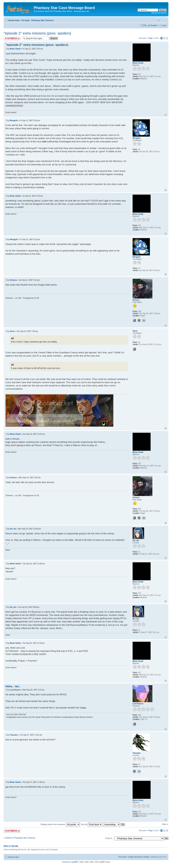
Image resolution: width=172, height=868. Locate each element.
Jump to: (109, 838)
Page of (153, 38)
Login (164, 25)
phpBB (75, 862)
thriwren (13, 280)
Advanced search (159, 13)
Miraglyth (14, 120)
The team (122, 857)
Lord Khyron (15, 690)
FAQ (144, 25)
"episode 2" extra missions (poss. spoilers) (37, 33)
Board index (14, 20)
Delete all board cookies (139, 857)
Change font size (164, 20)
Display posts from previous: (60, 824)
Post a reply (12, 38)
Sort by (92, 824)
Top (166, 115)
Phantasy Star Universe (43, 20)
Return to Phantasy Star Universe (21, 838)
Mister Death (15, 49)
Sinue (12, 331)
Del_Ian (13, 529)
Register (154, 25)
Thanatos (14, 735)
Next (164, 824)
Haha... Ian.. (13, 686)
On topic (26, 20)
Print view (159, 20)
